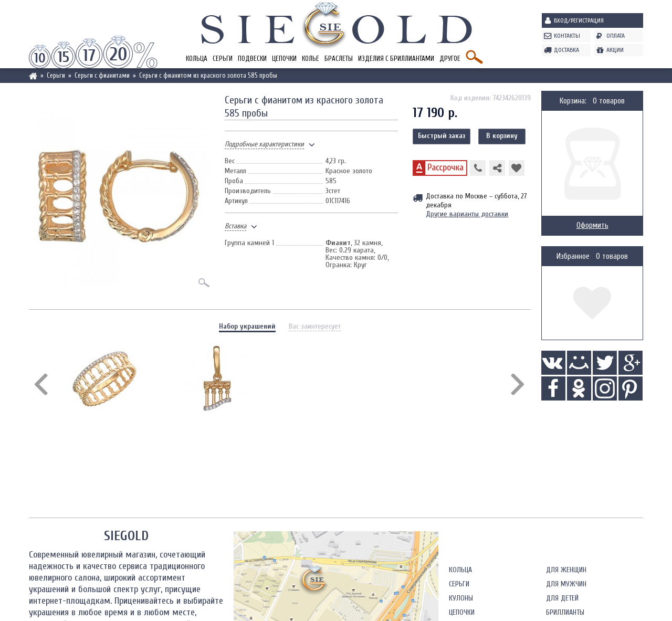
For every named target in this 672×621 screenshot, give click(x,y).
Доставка (566, 50)
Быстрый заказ (442, 136)
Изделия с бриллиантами (396, 59)
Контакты (567, 36)
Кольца (197, 59)
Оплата (616, 36)
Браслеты (339, 59)
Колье (311, 59)
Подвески (252, 59)
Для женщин (566, 570)
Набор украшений (247, 326)
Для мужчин (566, 584)
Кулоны (461, 598)
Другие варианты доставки (467, 214)
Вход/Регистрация (579, 20)
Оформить (592, 225)
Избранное (573, 256)
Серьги (223, 59)
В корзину (502, 136)
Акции (615, 50)
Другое (450, 59)
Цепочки (284, 59)
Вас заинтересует (315, 326)
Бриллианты (565, 612)
